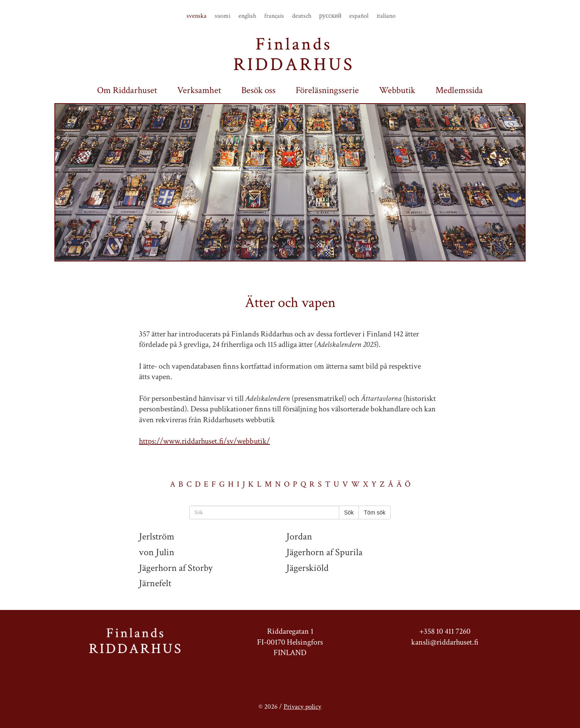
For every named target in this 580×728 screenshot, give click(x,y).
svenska (197, 16)
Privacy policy (302, 707)
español (359, 16)
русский (330, 16)
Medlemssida (459, 90)
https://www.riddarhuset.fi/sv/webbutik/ (204, 441)
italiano (386, 16)
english (247, 16)
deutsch (302, 16)
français (274, 16)
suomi (223, 16)
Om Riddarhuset (127, 90)
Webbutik (397, 90)
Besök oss (258, 90)
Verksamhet (199, 90)
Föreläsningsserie (327, 90)
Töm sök (375, 512)
